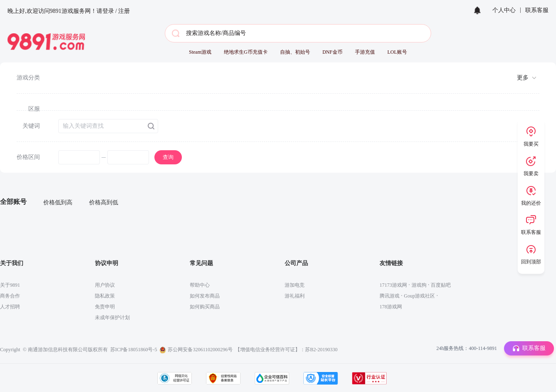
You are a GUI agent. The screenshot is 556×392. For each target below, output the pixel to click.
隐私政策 (105, 296)
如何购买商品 (205, 307)
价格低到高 (58, 202)
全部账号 (13, 202)
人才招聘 (10, 307)
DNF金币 (333, 52)
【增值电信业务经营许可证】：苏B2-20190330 (286, 350)
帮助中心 (200, 285)
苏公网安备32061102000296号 (200, 350)
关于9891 (10, 285)
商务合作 (10, 296)
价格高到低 (104, 202)
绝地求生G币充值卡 (246, 52)
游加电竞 (295, 285)
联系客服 (537, 10)
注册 (124, 11)
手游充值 (365, 52)
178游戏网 (391, 307)
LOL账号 (397, 52)
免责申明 (105, 307)
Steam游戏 (200, 52)
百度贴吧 (441, 285)
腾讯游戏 (390, 296)
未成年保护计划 (112, 318)
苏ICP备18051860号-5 (134, 350)
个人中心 (504, 10)
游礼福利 (295, 296)
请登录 (105, 11)
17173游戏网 (393, 285)
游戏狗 (419, 285)
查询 (168, 157)
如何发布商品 (205, 296)
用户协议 (105, 285)
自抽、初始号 (295, 52)
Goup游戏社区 (420, 296)
